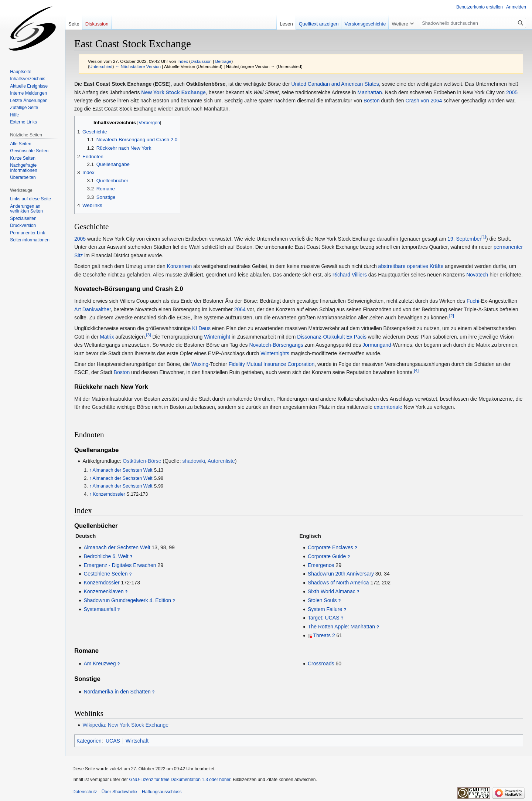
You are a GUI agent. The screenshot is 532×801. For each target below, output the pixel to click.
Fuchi (473, 301)
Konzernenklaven (103, 591)
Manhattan (370, 92)
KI (195, 328)
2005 (512, 92)
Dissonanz (309, 337)
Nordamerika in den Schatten (117, 692)
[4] (416, 371)
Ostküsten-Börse (142, 461)
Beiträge (223, 61)
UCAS (113, 741)
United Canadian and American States (335, 84)
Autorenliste (221, 461)
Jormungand (377, 345)
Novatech (477, 275)
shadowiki (193, 461)
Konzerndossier (109, 494)
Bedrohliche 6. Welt (106, 556)
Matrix (107, 337)
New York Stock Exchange (173, 92)
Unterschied (101, 66)
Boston (372, 101)
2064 (240, 309)
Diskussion (201, 61)
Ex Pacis (356, 337)
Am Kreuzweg (100, 663)
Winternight (217, 337)
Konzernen (180, 266)
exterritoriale (388, 407)
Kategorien (89, 741)
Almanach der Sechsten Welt (122, 470)
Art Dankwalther (93, 309)
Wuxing (200, 364)
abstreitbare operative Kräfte (411, 266)
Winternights (275, 353)
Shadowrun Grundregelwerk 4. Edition (127, 600)
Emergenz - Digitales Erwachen (120, 565)
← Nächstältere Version (138, 66)
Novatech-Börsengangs (276, 345)
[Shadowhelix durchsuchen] (473, 23)
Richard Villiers (350, 275)
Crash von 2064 (424, 101)
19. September (464, 239)
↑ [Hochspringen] (90, 470)
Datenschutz (85, 792)
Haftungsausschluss (162, 792)
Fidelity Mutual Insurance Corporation (272, 364)
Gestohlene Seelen (105, 574)
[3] (149, 335)
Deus (204, 328)
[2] (452, 315)
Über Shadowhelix (120, 792)
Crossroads (321, 663)
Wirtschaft (137, 741)
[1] (484, 237)
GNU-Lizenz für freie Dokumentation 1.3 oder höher (180, 780)
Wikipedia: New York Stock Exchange (125, 725)
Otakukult (334, 337)
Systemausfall (100, 609)
